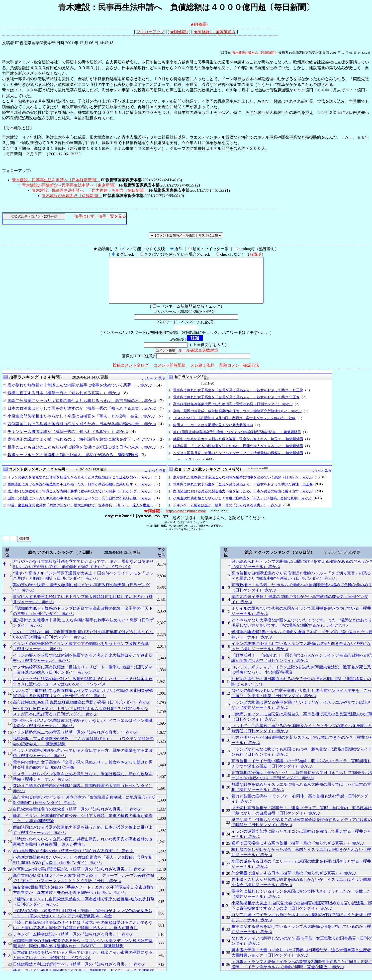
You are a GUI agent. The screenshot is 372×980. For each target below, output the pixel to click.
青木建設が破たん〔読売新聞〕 (255, 53)
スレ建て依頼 (202, 374)
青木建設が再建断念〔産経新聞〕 (72, 196)
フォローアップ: (16, 171)
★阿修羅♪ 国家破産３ (215, 32)
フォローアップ (150, 32)
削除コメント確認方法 (239, 374)
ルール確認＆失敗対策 (198, 359)
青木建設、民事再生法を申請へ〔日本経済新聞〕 (56, 180)
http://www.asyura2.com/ (186, 520)
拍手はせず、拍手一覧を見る (100, 216)
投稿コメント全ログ (131, 374)
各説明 (256, 254)
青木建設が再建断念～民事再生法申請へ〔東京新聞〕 (70, 185)
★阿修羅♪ (199, 24)
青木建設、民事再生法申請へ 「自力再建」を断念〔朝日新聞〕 (90, 190)
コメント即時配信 (170, 374)
